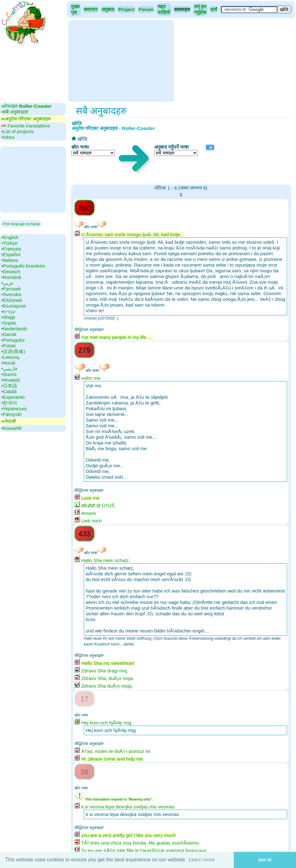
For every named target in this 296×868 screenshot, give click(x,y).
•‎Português (13, 340)
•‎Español (11, 254)
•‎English (10, 237)
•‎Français (11, 249)
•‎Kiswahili (11, 428)
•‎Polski (8, 346)
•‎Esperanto (13, 397)
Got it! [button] (265, 860)
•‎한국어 (9, 403)
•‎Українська (14, 408)
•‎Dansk (9, 334)
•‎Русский (11, 289)
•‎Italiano (10, 260)
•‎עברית (8, 311)
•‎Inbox (8, 137)
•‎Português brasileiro (23, 266)
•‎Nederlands (14, 329)
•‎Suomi (9, 374)
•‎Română (11, 277)
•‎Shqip (8, 317)
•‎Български (14, 306)
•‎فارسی (9, 369)
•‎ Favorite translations (26, 126)
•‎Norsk (8, 363)
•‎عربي (7, 283)
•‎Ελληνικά (12, 300)
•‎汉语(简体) (13, 351)
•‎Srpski (9, 323)
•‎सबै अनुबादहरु (15, 112)
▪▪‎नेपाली (9, 421)
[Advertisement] (121, 60)
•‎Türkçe (9, 243)
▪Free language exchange (21, 224)
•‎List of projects (17, 131)
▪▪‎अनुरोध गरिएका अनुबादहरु (26, 119)
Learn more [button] (202, 860)
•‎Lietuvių (10, 357)
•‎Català (9, 391)
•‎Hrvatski (11, 380)
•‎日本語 (9, 386)
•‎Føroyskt (11, 414)
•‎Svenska (11, 294)
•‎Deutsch (11, 272)
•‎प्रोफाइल (26, 106)
